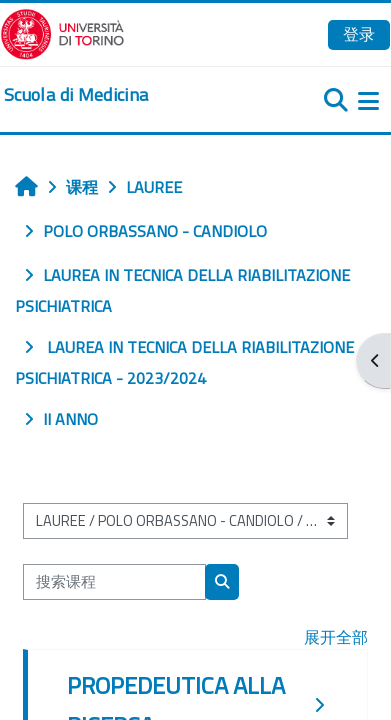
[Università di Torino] (62, 32)
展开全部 (336, 637)
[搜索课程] (114, 582)
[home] (76, 95)
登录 (359, 34)
